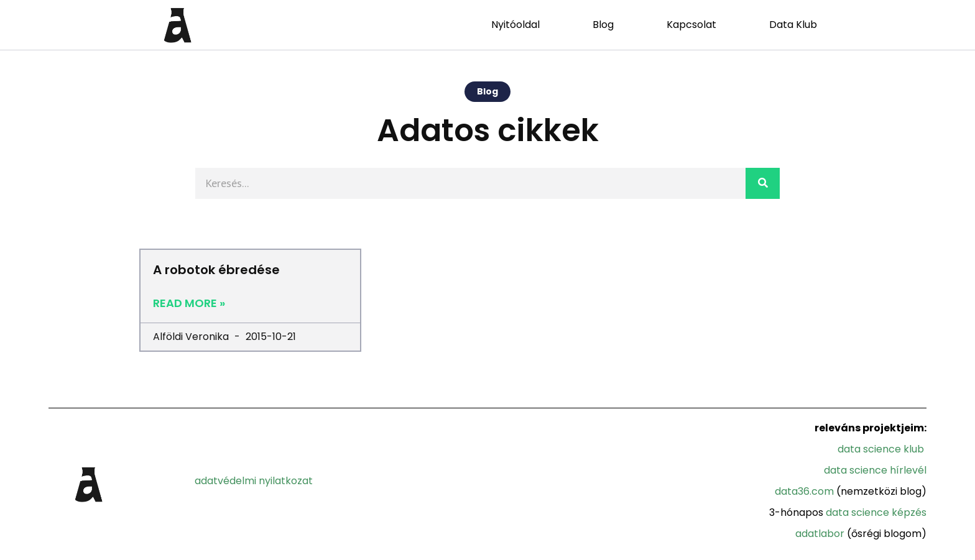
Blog (603, 25)
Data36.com (804, 491)
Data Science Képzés (876, 512)
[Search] (763, 183)
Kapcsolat (691, 25)
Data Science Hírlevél (875, 470)
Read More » (189, 303)
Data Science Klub (881, 449)
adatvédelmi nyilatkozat (254, 481)
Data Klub (793, 25)
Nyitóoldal (515, 25)
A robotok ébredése (216, 270)
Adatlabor (820, 534)
